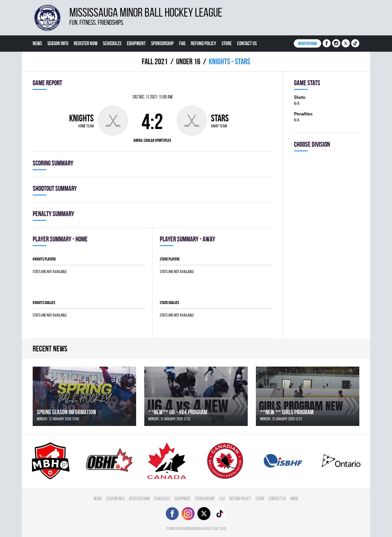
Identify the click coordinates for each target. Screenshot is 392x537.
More (37, 60)
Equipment (136, 43)
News (37, 43)
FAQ (182, 43)
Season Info (58, 43)
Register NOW (307, 43)
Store (227, 43)
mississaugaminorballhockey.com (194, 528)
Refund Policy (203, 43)
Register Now (86, 43)
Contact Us (247, 43)
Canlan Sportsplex (157, 140)
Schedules (112, 43)
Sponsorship (162, 43)
